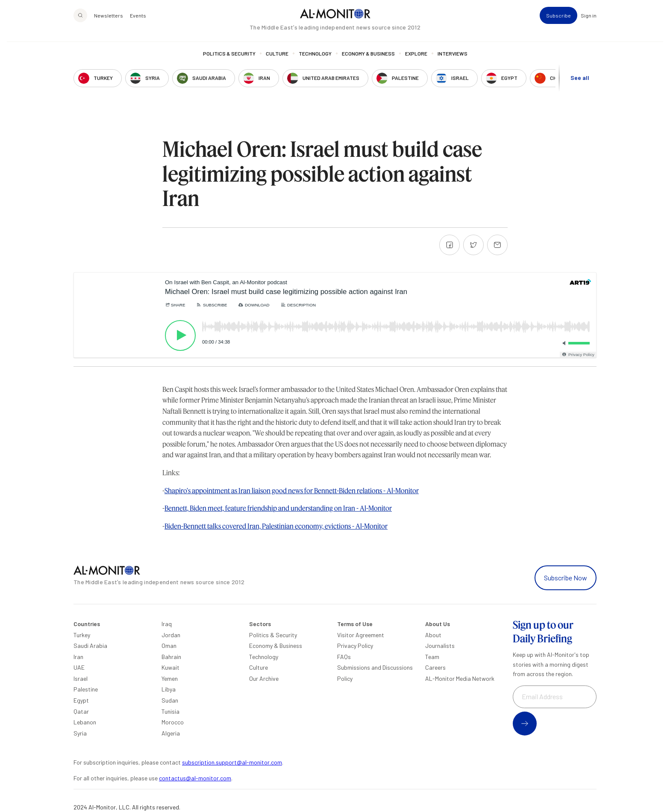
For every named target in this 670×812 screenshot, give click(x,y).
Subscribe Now (566, 578)
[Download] (254, 305)
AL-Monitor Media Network (460, 678)
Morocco (173, 722)
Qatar (81, 711)
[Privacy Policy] (578, 355)
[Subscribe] (211, 305)
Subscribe (558, 24)
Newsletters (109, 24)
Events (138, 24)
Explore (416, 62)
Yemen (170, 678)
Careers (435, 667)
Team (432, 657)
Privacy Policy (355, 646)
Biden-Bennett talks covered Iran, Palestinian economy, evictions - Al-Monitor (276, 526)
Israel (81, 678)
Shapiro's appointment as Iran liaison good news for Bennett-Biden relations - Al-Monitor (292, 490)
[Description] (298, 305)
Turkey (82, 635)
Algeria (171, 733)
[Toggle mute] (563, 343)
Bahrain (171, 657)
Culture (277, 62)
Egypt (81, 700)
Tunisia (170, 711)
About (433, 635)
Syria (80, 733)
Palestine (86, 689)
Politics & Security (229, 62)
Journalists (440, 646)
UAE (79, 667)
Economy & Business (368, 62)
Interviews (453, 62)
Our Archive (264, 678)
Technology (315, 62)
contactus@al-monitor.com (195, 778)
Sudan (170, 700)
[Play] (180, 335)
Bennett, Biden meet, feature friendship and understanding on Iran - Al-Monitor (278, 508)
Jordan (171, 635)
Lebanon (85, 722)
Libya (169, 689)
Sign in (589, 24)
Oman (169, 646)
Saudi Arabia (90, 646)
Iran (78, 657)
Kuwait (170, 667)
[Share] (175, 305)
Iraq (167, 624)
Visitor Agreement (361, 635)
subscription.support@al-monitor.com (232, 762)
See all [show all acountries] (580, 86)
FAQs (344, 657)
